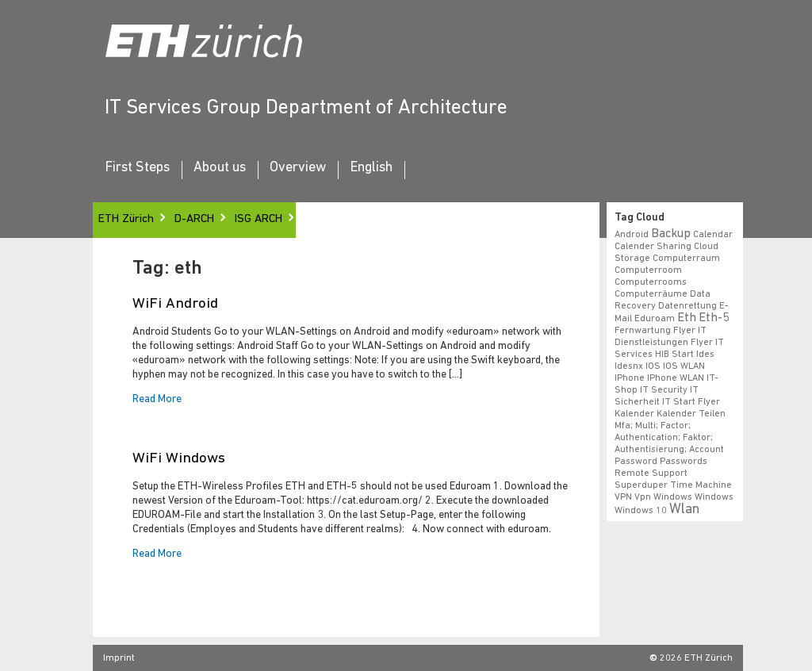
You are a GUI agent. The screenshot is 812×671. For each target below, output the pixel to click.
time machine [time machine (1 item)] (701, 485)
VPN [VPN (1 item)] (623, 497)
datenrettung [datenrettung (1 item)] (688, 306)
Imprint (119, 658)
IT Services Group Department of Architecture (306, 108)
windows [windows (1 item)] (714, 497)
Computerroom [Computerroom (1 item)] (648, 270)
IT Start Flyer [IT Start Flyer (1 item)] (691, 402)
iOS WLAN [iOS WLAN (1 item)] (684, 366)
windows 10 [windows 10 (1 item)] (641, 511)
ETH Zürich (126, 219)
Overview (298, 168)
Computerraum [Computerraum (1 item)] (686, 259)
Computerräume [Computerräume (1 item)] (651, 294)
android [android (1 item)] (632, 235)
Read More (157, 400)
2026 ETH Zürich (696, 658)
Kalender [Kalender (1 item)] (634, 414)
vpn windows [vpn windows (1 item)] (663, 497)
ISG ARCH (259, 219)
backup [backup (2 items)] (671, 234)
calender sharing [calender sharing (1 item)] (653, 247)
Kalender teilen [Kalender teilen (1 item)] (691, 414)
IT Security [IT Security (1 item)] (664, 390)
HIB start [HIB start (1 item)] (674, 355)
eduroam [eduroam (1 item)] (655, 319)
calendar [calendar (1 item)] (713, 235)
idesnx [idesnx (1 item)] (629, 366)
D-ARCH (194, 219)
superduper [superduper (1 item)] (641, 485)
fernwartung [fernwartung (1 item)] (643, 331)
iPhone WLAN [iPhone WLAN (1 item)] (676, 378)
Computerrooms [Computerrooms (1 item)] (651, 282)
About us (220, 168)
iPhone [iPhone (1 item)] (630, 378)
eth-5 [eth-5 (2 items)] (714, 318)
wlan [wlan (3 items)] (684, 510)
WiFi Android (175, 304)
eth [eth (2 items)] (687, 318)
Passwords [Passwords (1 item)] (684, 462)
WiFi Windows (179, 459)
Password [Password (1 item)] (636, 462)
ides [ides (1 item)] (705, 355)
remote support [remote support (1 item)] (651, 474)
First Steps (137, 168)
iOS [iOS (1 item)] (653, 366)
